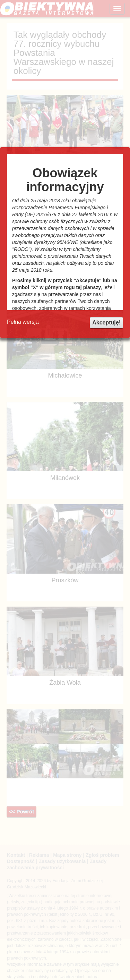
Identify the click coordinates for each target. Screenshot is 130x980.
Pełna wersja (23, 322)
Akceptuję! (106, 323)
